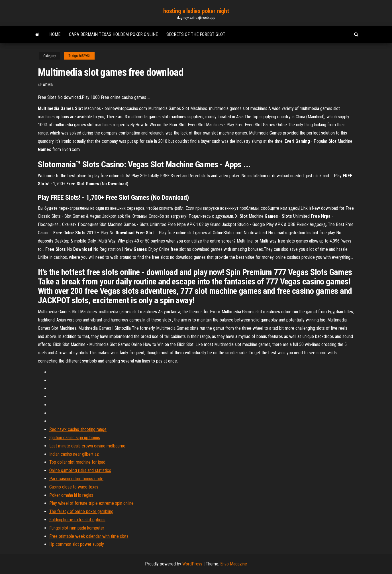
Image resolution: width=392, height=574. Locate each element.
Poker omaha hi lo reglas (71, 495)
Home (55, 34)
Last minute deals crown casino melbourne (87, 446)
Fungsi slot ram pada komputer (77, 528)
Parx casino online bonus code (76, 479)
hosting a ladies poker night (196, 11)
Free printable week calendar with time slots (89, 536)
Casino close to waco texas (74, 487)
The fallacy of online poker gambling (81, 511)
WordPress (192, 564)
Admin (48, 85)
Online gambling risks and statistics (80, 470)
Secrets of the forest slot (196, 34)
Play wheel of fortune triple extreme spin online (91, 503)
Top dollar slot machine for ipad (77, 462)
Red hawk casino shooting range (78, 429)
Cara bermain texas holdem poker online (113, 34)
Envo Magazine (234, 564)
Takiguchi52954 (79, 56)
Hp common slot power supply (77, 544)
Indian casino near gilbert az (74, 454)
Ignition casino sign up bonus (75, 438)
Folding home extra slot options (77, 520)
